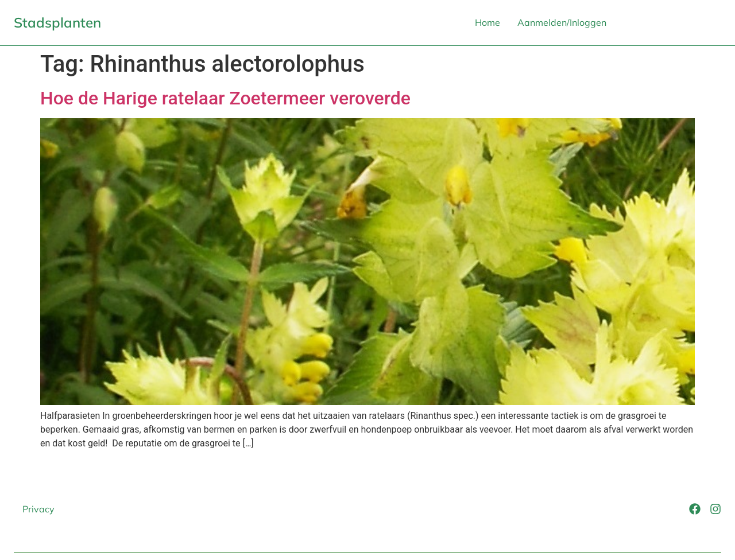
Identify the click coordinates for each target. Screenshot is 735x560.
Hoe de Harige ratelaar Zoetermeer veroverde (225, 98)
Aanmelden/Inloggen (562, 22)
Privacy (38, 509)
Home (488, 22)
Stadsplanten (57, 22)
